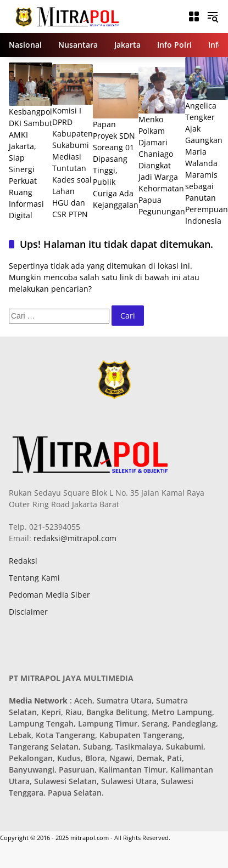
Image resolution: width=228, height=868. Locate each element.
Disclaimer (28, 612)
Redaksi (23, 561)
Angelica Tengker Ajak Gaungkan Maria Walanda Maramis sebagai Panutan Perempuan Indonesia (207, 163)
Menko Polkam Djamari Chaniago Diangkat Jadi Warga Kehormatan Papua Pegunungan (162, 165)
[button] (213, 16)
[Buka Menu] (194, 16)
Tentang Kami (34, 578)
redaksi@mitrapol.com (74, 538)
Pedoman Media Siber (49, 595)
